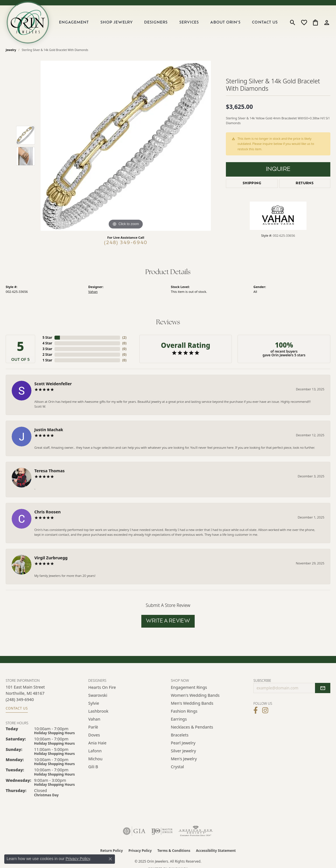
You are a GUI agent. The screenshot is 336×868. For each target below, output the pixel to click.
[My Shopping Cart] (315, 22)
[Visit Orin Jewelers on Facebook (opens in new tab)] (256, 710)
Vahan (93, 292)
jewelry (11, 50)
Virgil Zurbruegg (51, 558)
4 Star (47, 343)
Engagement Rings (189, 687)
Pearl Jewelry (183, 743)
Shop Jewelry (117, 23)
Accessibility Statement (216, 851)
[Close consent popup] (110, 859)
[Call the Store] (20, 699)
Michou (95, 759)
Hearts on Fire (102, 687)
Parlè (93, 727)
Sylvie (94, 703)
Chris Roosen (48, 512)
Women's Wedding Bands (195, 695)
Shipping (252, 183)
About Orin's (225, 23)
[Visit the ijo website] (162, 831)
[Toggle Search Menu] (293, 22)
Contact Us (265, 23)
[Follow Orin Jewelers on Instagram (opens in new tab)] (265, 710)
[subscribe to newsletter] (323, 688)
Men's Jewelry (184, 759)
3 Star (47, 349)
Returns (305, 183)
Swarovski (98, 695)
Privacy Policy (140, 851)
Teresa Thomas (50, 471)
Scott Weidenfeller (53, 384)
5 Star (47, 337)
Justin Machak (49, 430)
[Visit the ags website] (196, 831)
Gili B (93, 767)
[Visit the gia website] (134, 831)
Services (189, 23)
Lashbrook (98, 711)
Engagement (74, 23)
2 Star (47, 354)
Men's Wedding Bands (192, 703)
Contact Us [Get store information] (17, 708)
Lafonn (95, 751)
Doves (94, 735)
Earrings (179, 719)
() (124, 337)
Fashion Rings (184, 711)
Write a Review (168, 621)
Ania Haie (97, 743)
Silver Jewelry (183, 751)
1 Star (47, 360)
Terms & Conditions (174, 851)
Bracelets (180, 735)
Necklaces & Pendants (192, 727)
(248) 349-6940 (126, 243)
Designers (156, 23)
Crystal (177, 767)
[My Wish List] (304, 22)
